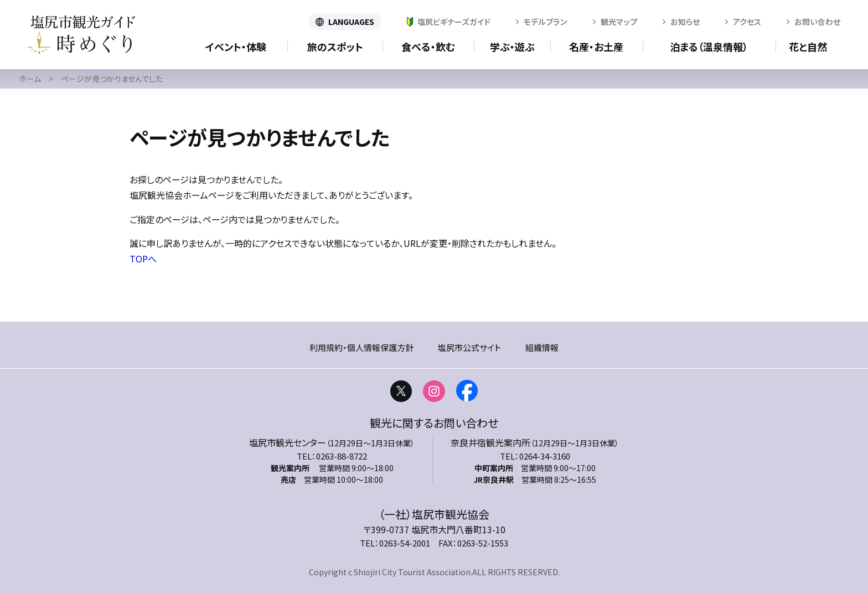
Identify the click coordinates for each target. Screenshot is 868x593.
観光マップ (619, 22)
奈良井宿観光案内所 (490, 442)
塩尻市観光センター (288, 442)
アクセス (747, 22)
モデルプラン (546, 22)
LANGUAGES (351, 22)
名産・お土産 (596, 47)
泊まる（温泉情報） (709, 47)
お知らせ (685, 22)
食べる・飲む (428, 47)
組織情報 (542, 347)
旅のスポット (335, 47)
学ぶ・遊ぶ (512, 47)
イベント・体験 (236, 47)
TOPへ (143, 259)
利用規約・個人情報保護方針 (361, 347)
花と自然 (808, 47)
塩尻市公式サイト (469, 347)
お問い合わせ (817, 22)
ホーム (30, 79)
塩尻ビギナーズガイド (454, 22)
